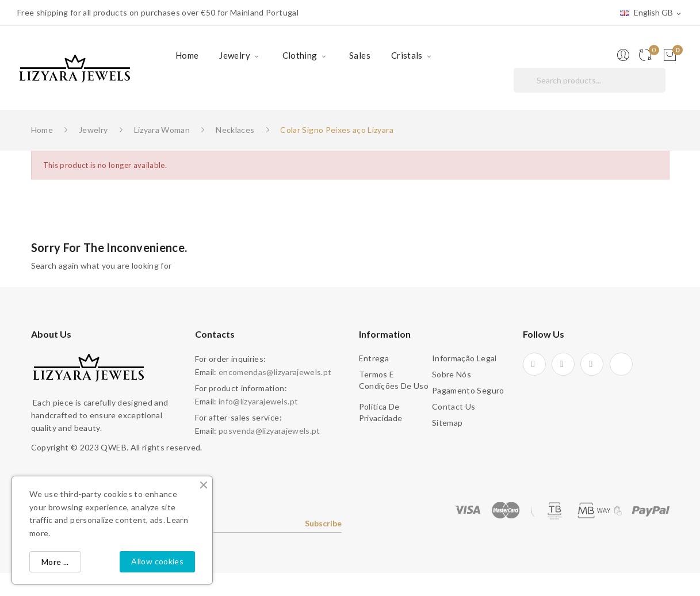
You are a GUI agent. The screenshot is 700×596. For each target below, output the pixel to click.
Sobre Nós (452, 374)
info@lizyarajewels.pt (258, 401)
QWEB (113, 447)
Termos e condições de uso (394, 380)
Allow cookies (157, 561)
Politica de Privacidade (381, 412)
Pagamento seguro (468, 390)
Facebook (534, 364)
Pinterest (563, 364)
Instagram (592, 364)
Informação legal (464, 358)
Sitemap (447, 423)
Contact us (454, 406)
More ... (55, 562)
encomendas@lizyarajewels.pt (275, 372)
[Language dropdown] (651, 13)
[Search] (590, 80)
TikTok (621, 364)
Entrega (374, 358)
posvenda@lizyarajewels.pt (269, 431)
